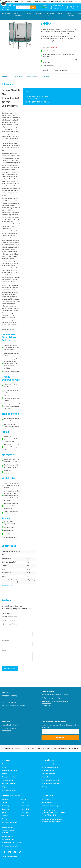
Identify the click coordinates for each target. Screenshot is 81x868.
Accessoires (50, 14)
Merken (60, 14)
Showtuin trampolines (9, 790)
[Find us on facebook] (4, 852)
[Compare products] (67, 7)
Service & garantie (26, 1)
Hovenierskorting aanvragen (51, 806)
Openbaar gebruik (8, 780)
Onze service (46, 799)
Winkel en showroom (40, 1)
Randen (28, 14)
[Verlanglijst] (71, 7)
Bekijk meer (6, 586)
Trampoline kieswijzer (49, 764)
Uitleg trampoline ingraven (50, 780)
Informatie (6, 77)
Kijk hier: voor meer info (10, 822)
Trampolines (6, 14)
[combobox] (23, 7)
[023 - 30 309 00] (52, 99)
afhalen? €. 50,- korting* (12, 2)
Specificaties (18, 77)
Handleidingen (46, 777)
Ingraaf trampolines (18, 15)
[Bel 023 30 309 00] (57, 6)
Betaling (5, 767)
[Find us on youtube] (15, 852)
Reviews (46, 77)
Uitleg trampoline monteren (51, 783)
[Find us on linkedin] (10, 852)
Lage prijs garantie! (54, 2)
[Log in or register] (73, 7)
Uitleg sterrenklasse (48, 770)
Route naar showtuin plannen (11, 843)
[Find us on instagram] (20, 852)
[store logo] (9, 5)
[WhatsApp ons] (56, 8)
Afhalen (4, 774)
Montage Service (47, 787)
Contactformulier (47, 802)
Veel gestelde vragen (48, 774)
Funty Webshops (70, 15)
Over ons (5, 764)
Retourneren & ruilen (9, 777)
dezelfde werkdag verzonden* (71, 2)
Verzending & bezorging (10, 770)
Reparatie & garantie (9, 783)
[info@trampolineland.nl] (52, 102)
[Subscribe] (60, 738)
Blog (3, 787)
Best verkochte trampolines (50, 767)
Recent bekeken (33, 77)
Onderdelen (39, 14)
